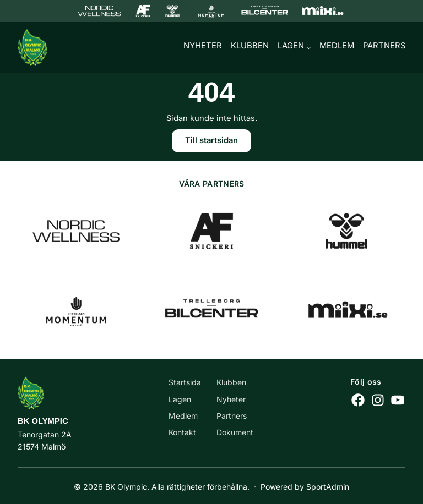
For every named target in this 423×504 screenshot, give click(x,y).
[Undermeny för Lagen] (308, 48)
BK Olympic (43, 421)
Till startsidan (211, 143)
